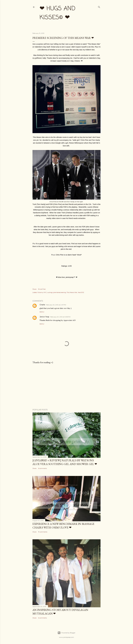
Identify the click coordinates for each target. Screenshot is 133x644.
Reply (42, 312)
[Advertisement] (66, 386)
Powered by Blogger (66, 633)
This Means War (72, 292)
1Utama (40, 292)
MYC (45, 292)
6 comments (42, 468)
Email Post (42, 289)
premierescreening (60, 292)
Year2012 (81, 292)
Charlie (42, 305)
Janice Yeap (44, 317)
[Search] (99, 7)
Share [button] (34, 289)
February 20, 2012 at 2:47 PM (56, 305)
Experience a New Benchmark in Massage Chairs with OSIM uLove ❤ (63, 526)
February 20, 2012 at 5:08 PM (60, 317)
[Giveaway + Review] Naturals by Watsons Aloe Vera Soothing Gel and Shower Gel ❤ (65, 462)
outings (50, 292)
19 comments (43, 532)
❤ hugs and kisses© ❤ (57, 13)
